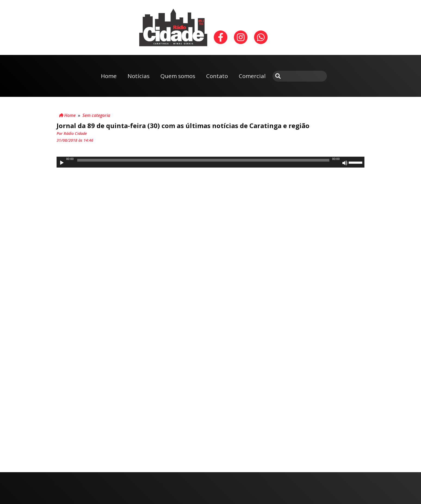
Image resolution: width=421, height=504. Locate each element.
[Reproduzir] (62, 163)
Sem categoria (96, 115)
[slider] (203, 160)
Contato (217, 76)
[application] (210, 162)
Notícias (139, 76)
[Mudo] (345, 163)
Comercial (252, 76)
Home (109, 76)
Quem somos (178, 76)
